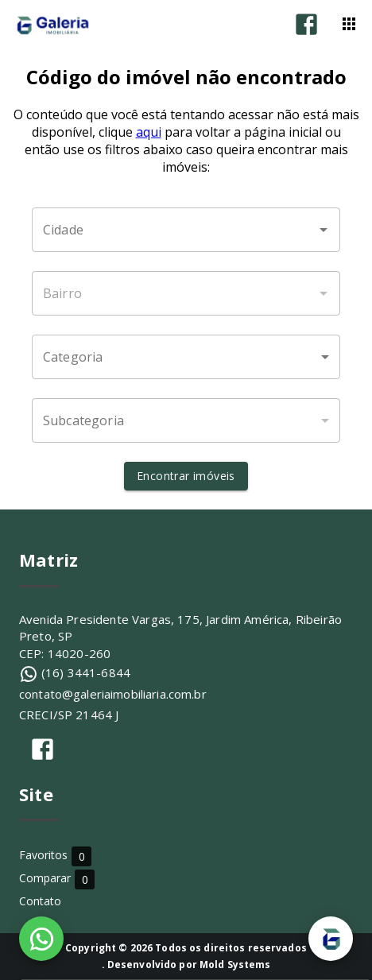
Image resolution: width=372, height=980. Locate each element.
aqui (149, 132)
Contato (40, 901)
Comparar (57, 879)
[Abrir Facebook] (306, 24)
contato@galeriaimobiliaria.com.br (113, 694)
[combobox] (186, 230)
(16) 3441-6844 (86, 672)
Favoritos (55, 856)
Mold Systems (235, 965)
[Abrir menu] (349, 24)
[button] (186, 357)
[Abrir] (324, 230)
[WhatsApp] (41, 939)
